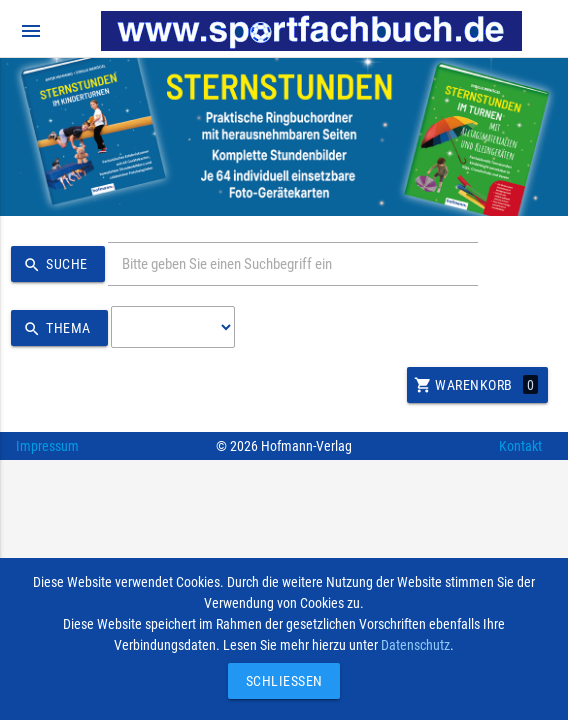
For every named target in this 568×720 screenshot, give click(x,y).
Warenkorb (476, 385)
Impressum (47, 446)
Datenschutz (415, 645)
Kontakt (520, 446)
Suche (53, 265)
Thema (54, 329)
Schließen (279, 681)
